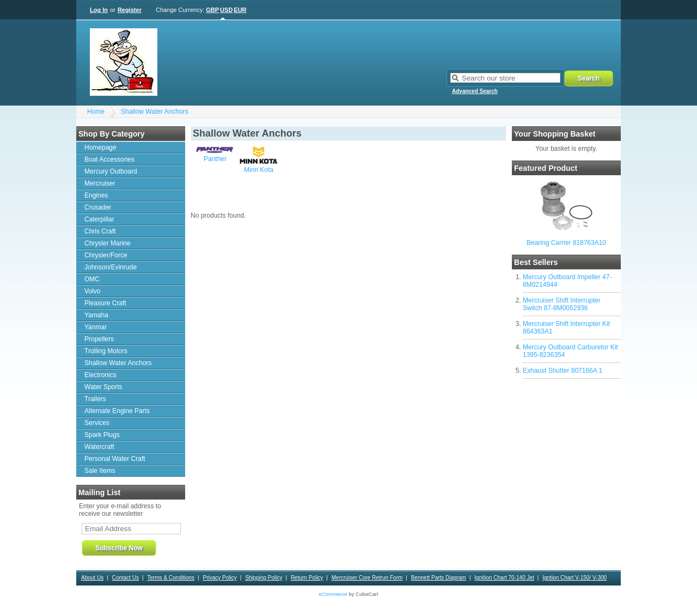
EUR (240, 10)
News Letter (312, 593)
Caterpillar (99, 219)
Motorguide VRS (594, 593)
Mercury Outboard (111, 171)
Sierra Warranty (270, 593)
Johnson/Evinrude (111, 267)
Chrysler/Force (106, 255)
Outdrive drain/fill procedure (473, 593)
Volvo (92, 291)
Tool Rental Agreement (404, 593)
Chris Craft (100, 231)
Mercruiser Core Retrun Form (367, 578)
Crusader (98, 207)
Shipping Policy (264, 578)
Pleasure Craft (105, 303)
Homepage (100, 147)
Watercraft (99, 447)
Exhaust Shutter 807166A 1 (563, 371)
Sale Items (100, 471)
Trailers (95, 399)
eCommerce (333, 594)
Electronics (100, 375)
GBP (212, 10)
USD (226, 10)
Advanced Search (475, 91)
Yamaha (96, 315)
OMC (92, 279)
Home (96, 112)
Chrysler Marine (108, 243)
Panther (215, 159)
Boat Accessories (109, 159)
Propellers (99, 339)
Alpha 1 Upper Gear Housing (120, 593)
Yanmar (96, 327)
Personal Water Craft (115, 459)
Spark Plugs (102, 435)
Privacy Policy (219, 578)
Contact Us (126, 578)
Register (130, 10)
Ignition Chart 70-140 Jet (504, 578)
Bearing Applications (110, 608)
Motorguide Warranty (540, 593)
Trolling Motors (106, 351)
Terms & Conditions (171, 578)
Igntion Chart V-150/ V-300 (574, 578)
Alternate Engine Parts (117, 411)
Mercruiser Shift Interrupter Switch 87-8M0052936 (562, 304)
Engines (96, 195)
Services (97, 423)
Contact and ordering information (203, 593)
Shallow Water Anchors (155, 112)
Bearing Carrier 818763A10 (566, 243)
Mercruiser (100, 183)
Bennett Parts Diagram (439, 578)
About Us (92, 578)
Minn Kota (259, 170)
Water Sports (103, 387)
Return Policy (307, 578)
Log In (99, 10)
